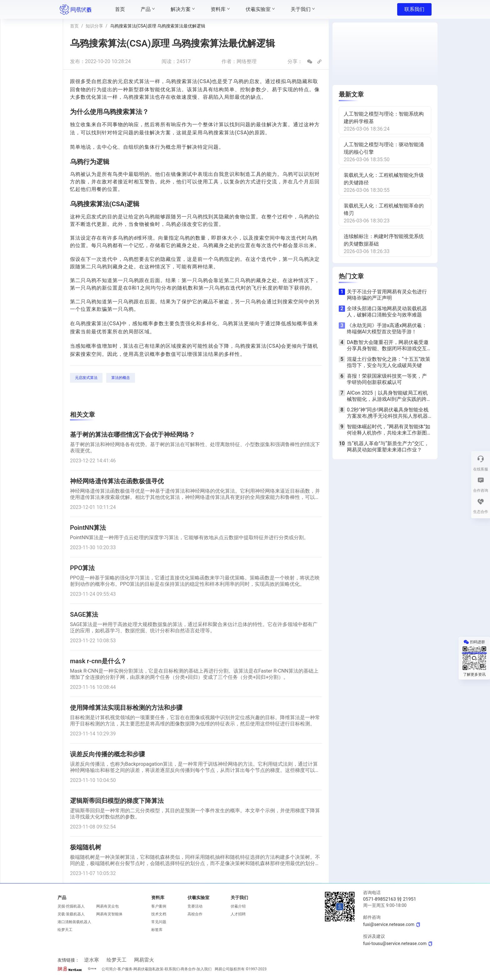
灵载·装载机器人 (71, 914)
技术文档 (159, 914)
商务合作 (188, 969)
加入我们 (204, 969)
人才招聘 (238, 914)
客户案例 (159, 906)
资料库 (158, 898)
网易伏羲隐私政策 (148, 969)
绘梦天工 (65, 930)
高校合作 (195, 914)
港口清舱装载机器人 (74, 922)
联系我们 (414, 9)
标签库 (157, 930)
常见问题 (159, 922)
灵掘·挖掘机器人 (71, 906)
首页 (74, 26)
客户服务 (125, 969)
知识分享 (94, 26)
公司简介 (109, 969)
